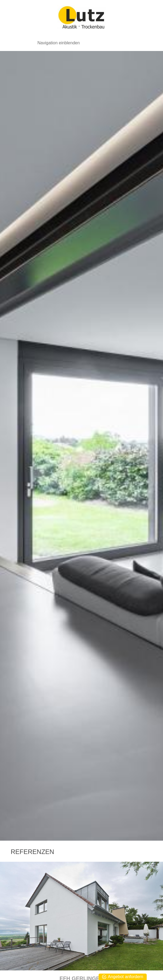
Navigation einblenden (59, 43)
